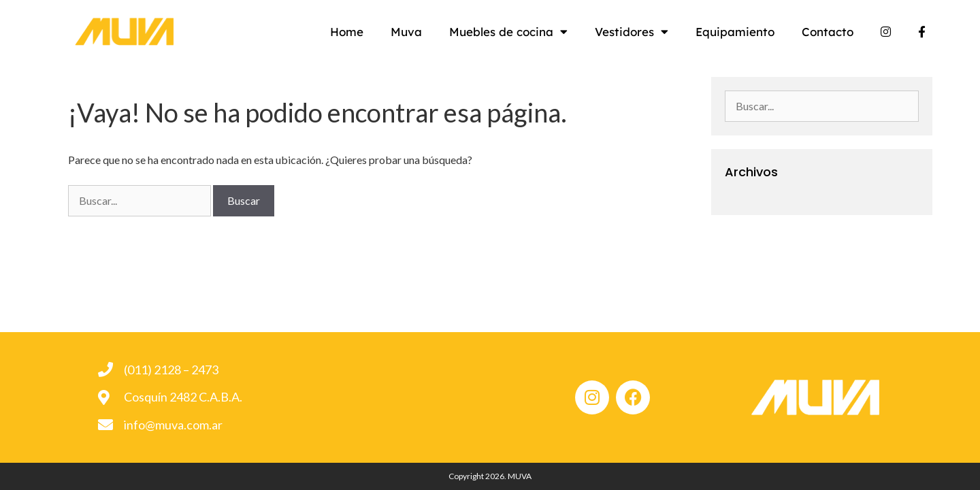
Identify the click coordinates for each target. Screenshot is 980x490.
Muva (434, 32)
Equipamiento (762, 32)
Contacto (855, 32)
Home (374, 32)
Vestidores (659, 32)
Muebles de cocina (536, 32)
